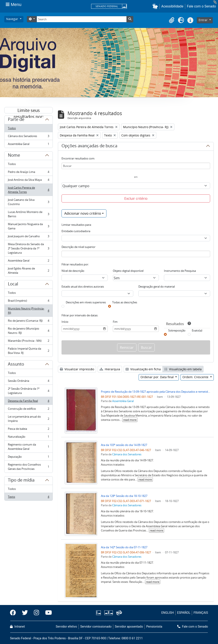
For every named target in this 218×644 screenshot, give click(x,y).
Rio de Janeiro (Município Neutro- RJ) (28, 331)
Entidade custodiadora (76, 231)
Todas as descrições (125, 302)
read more (130, 420)
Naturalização (28, 438)
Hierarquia (110, 369)
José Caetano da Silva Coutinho (28, 202)
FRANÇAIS (201, 613)
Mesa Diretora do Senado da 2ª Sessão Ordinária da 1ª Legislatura (28, 248)
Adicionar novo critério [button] (83, 213)
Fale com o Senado (201, 6)
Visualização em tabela (183, 369)
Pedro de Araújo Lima (28, 173)
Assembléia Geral (28, 145)
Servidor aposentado (129, 627)
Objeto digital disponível (128, 271)
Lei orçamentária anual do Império (28, 419)
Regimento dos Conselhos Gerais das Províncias (28, 467)
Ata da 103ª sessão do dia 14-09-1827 (124, 445)
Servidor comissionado (96, 627)
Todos (12, 128)
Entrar (204, 20)
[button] (156, 6)
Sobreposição (177, 330)
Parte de (16, 120)
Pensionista (154, 627)
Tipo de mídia (21, 481)
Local (13, 285)
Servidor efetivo (66, 627)
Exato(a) (197, 330)
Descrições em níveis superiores (86, 302)
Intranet (17, 627)
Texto (28, 498)
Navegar (13, 19)
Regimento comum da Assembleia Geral (28, 447)
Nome (14, 156)
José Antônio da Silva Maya (28, 181)
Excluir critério (136, 198)
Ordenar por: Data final (158, 377)
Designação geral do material (157, 287)
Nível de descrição (73, 271)
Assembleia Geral (28, 261)
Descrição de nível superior (78, 247)
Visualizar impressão (77, 369)
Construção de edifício (28, 410)
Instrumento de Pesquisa (180, 271)
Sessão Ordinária (28, 382)
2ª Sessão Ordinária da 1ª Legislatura (28, 391)
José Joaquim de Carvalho (28, 237)
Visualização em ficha (143, 369)
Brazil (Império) (28, 302)
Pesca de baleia (28, 430)
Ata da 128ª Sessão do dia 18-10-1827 (124, 496)
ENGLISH (168, 613)
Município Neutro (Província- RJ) (28, 311)
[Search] (82, 19)
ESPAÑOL (184, 613)
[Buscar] (136, 166)
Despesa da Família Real (28, 402)
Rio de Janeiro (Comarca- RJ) (28, 322)
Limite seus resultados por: (29, 110)
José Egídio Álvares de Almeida (28, 271)
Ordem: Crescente (196, 377)
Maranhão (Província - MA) (28, 342)
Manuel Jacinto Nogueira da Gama (28, 226)
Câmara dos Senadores (28, 137)
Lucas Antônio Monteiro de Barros (28, 214)
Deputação (28, 458)
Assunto (16, 365)
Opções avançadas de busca (89, 146)
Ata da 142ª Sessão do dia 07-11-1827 (124, 547)
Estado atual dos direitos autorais (83, 287)
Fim (115, 322)
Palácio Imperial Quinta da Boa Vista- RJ (28, 351)
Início (65, 322)
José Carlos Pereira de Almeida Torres (28, 190)
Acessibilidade (172, 6)
